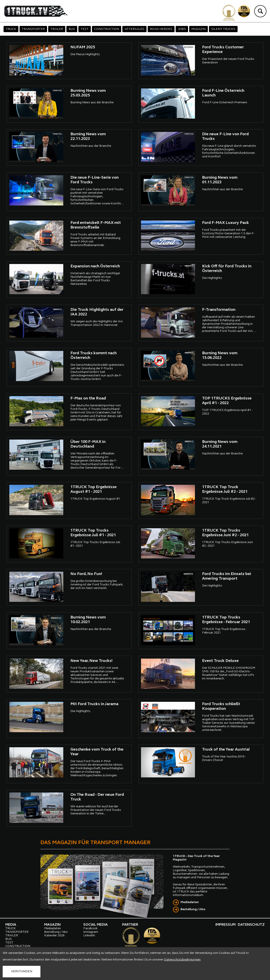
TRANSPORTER (33, 29)
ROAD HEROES (161, 29)
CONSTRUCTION (107, 29)
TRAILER (57, 29)
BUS (72, 29)
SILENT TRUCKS (223, 29)
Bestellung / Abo (193, 909)
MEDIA (11, 925)
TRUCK (11, 29)
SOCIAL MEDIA (95, 925)
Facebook (90, 928)
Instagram (91, 932)
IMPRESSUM (225, 925)
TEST (85, 29)
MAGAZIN (199, 29)
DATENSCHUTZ (251, 925)
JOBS (182, 29)
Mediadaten (190, 902)
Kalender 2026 (54, 936)
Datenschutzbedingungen (182, 960)
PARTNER (130, 925)
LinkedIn (89, 936)
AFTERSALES (134, 29)
